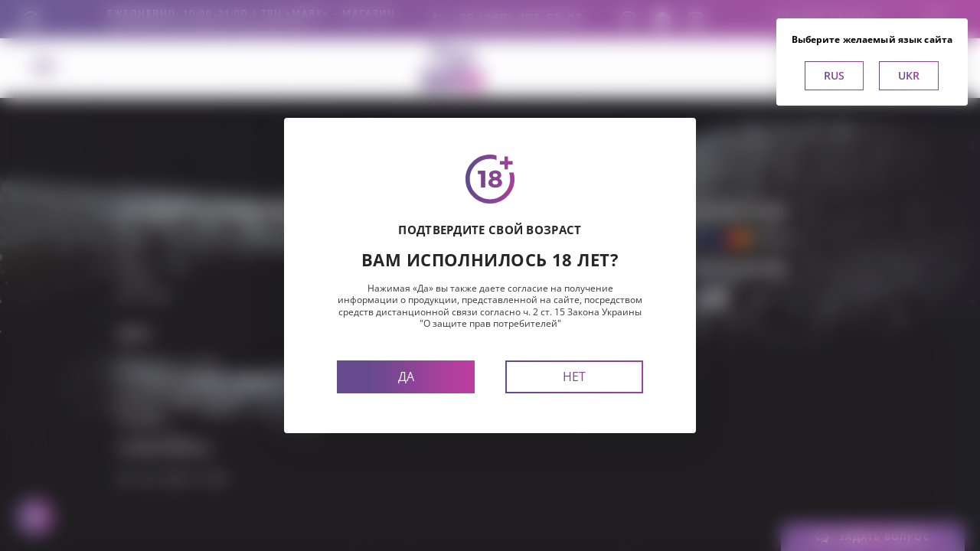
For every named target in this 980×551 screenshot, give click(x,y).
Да (406, 377)
